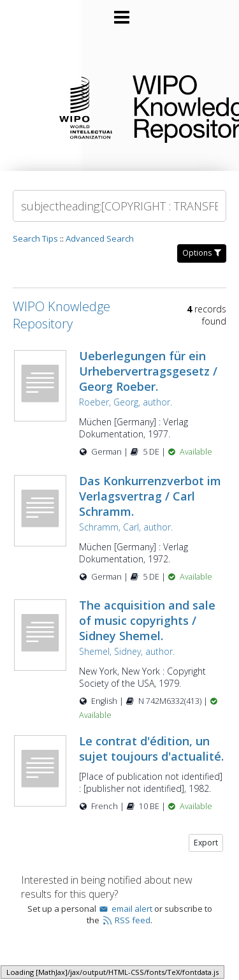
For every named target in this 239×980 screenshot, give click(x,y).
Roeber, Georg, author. (126, 402)
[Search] (119, 206)
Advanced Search (100, 238)
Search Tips (35, 238)
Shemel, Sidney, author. (127, 651)
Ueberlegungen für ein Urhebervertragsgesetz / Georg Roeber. (148, 371)
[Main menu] (120, 12)
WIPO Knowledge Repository (176, 106)
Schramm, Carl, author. (126, 527)
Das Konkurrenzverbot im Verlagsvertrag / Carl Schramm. (150, 496)
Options (202, 253)
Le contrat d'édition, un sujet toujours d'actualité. (151, 749)
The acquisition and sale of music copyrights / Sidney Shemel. (147, 620)
